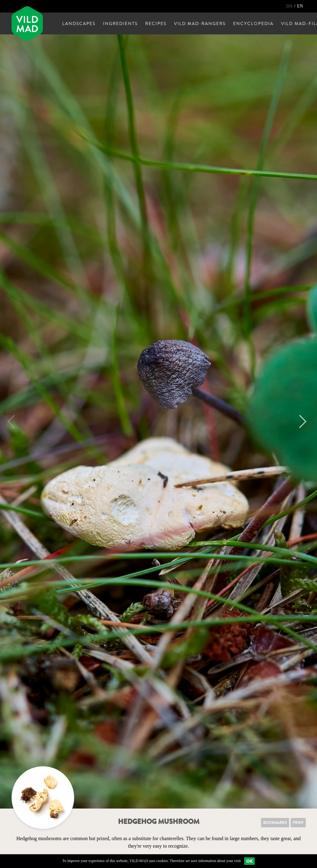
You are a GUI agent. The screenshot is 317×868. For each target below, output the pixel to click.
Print (298, 823)
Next (300, 421)
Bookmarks (275, 823)
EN (300, 6)
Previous (14, 421)
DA (290, 6)
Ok (249, 861)
